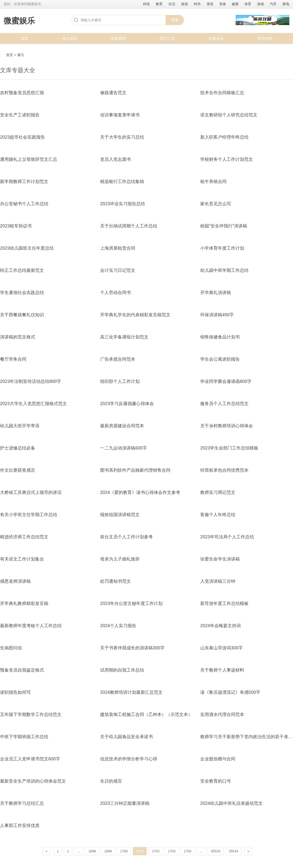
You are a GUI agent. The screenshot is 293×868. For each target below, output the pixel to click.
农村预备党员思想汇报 (22, 93)
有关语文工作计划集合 (22, 559)
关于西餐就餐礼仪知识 (22, 315)
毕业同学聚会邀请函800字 (226, 381)
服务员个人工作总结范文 (224, 404)
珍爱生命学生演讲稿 (220, 559)
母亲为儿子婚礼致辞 (120, 559)
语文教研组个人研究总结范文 (229, 115)
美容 (210, 4)
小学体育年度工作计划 (222, 248)
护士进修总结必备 (18, 448)
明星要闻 (118, 38)
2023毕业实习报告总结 (123, 204)
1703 (172, 851)
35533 (216, 851)
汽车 (273, 4)
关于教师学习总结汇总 (22, 803)
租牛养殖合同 (213, 182)
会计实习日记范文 (118, 270)
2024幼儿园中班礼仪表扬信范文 (231, 803)
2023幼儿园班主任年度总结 (27, 248)
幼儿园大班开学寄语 (20, 426)
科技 (146, 4)
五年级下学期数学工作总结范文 (31, 715)
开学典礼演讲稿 (216, 293)
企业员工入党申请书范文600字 (30, 759)
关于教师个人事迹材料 (222, 670)
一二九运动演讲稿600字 (124, 448)
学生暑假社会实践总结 (22, 293)
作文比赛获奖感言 (18, 470)
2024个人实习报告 (118, 626)
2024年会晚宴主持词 (220, 626)
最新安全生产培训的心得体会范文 (33, 781)
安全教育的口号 (216, 781)
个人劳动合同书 (115, 293)
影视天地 (216, 38)
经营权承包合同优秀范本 (224, 470)
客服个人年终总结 (218, 515)
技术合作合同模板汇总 (222, 93)
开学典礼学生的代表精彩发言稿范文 (135, 315)
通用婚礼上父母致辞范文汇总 (29, 159)
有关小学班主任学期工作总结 (29, 515)
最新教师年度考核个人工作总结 (31, 626)
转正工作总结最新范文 (22, 270)
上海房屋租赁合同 (118, 248)
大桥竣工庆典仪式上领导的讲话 (31, 492)
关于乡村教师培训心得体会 (227, 426)
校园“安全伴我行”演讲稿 (224, 226)
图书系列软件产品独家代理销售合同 (135, 470)
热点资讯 (70, 38)
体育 (248, 4)
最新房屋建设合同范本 (122, 426)
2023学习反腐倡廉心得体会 (127, 404)
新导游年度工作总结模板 (224, 603)
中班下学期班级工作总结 (24, 737)
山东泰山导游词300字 (221, 648)
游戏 (261, 4)
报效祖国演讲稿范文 (120, 515)
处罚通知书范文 (115, 581)
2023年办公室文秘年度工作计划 (131, 603)
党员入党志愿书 (115, 159)
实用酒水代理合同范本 (222, 715)
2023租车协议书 (16, 226)
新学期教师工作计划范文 (24, 182)
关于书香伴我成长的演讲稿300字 (132, 648)
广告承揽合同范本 (118, 359)
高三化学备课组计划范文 (124, 337)
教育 (159, 4)
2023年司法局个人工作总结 (227, 537)
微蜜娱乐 (19, 21)
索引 (21, 55)
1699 (108, 851)
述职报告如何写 (15, 692)
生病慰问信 (11, 648)
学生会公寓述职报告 (220, 359)
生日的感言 (111, 781)
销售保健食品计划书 (220, 337)
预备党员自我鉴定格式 (22, 670)
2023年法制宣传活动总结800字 (31, 381)
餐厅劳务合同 (13, 359)
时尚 (197, 4)
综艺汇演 (167, 38)
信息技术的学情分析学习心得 (129, 759)
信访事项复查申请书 (120, 115)
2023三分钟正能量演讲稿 (125, 803)
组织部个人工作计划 (120, 381)
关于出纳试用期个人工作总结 (129, 226)
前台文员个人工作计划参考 (126, 537)
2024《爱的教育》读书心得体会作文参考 (140, 492)
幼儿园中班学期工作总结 (224, 270)
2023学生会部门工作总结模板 (229, 448)
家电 (286, 4)
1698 (92, 851)
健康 (235, 4)
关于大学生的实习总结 (122, 137)
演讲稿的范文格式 (18, 337)
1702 (156, 851)
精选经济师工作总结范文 (24, 537)
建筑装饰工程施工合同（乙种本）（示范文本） (146, 715)
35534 (234, 851)
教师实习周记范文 (218, 492)
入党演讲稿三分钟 (218, 581)
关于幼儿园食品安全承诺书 (126, 737)
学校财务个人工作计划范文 (227, 159)
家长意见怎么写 (216, 204)
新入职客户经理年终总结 (224, 137)
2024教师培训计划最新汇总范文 (131, 692)
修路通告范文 (113, 93)
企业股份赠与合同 (218, 759)
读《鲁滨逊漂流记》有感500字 (230, 692)
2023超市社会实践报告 (22, 137)
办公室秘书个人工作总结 (24, 204)
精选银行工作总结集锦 (122, 182)
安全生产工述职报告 (20, 115)
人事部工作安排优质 (20, 826)
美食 (223, 4)
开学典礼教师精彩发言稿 (24, 603)
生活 (172, 4)
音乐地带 (265, 38)
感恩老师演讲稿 (15, 581)
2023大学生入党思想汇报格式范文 (33, 404)
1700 (124, 851)
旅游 (185, 4)
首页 (24, 38)
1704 (188, 851)
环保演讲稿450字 (217, 315)
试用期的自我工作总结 (122, 670)
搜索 (175, 20)
